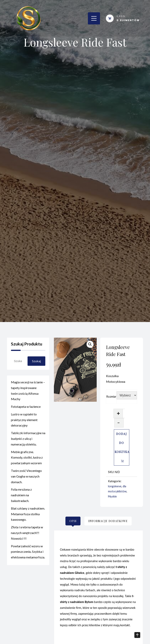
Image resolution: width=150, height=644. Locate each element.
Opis (73, 521)
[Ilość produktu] (124, 413)
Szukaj (36, 361)
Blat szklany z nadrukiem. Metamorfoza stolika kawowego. (28, 515)
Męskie (112, 496)
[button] (90, 344)
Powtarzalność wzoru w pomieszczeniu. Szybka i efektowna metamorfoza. (28, 552)
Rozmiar (111, 397)
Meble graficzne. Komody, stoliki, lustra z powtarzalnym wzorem (27, 458)
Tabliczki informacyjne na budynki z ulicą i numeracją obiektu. (28, 439)
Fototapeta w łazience (26, 407)
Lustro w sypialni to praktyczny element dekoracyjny (24, 421)
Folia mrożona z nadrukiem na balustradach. (21, 496)
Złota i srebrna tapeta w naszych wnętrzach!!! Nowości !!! (27, 534)
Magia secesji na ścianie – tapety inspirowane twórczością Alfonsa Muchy (28, 391)
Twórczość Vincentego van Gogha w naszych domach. (26, 477)
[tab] (73, 521)
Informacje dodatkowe (108, 521)
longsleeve (115, 486)
